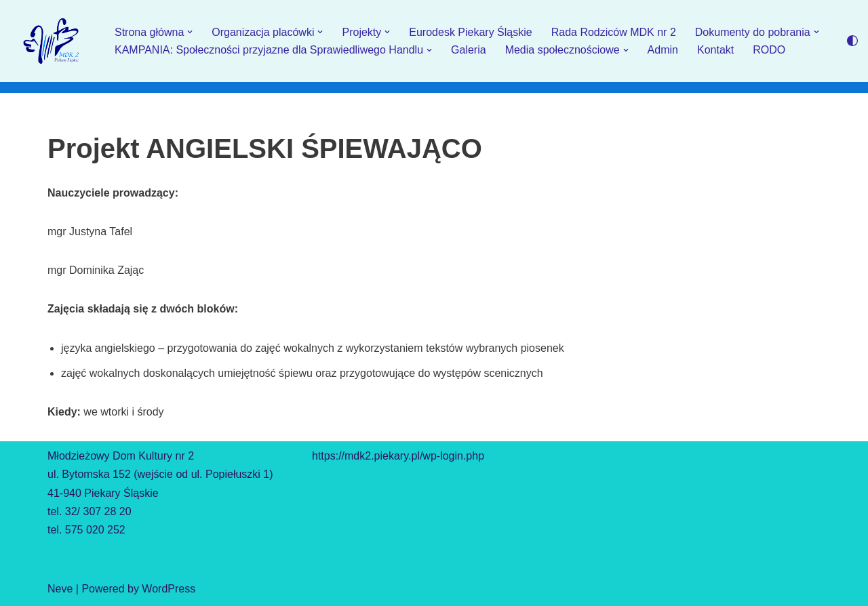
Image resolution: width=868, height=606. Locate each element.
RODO (769, 50)
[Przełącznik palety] (852, 41)
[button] (190, 32)
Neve (60, 589)
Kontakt (715, 50)
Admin (663, 50)
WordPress (169, 589)
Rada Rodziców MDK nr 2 (614, 32)
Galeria (469, 50)
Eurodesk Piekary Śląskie (470, 32)
